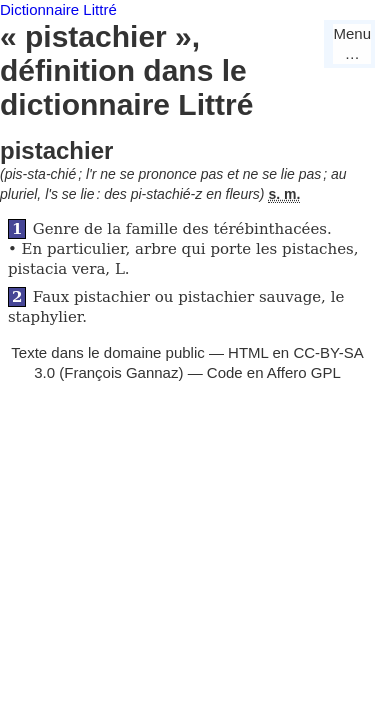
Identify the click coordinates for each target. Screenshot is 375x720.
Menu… (352, 43)
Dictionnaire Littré (58, 9)
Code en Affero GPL (274, 372)
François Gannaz (121, 372)
